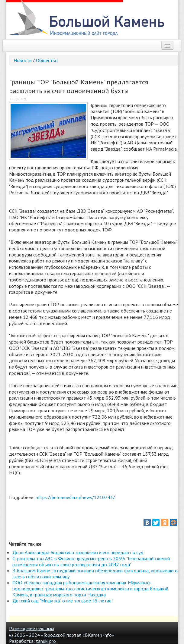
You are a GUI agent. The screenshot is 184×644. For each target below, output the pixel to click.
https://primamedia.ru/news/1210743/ (75, 497)
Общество (47, 60)
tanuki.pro (46, 641)
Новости (23, 60)
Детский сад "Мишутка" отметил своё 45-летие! (63, 601)
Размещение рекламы (32, 628)
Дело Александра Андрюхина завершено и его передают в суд (78, 552)
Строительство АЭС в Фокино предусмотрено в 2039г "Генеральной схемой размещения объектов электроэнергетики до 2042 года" (91, 561)
